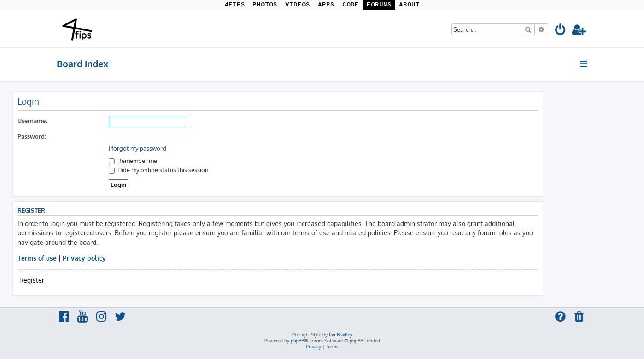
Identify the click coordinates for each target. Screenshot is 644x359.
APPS (326, 5)
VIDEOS (298, 5)
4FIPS (235, 5)
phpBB (297, 341)
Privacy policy (84, 258)
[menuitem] (561, 31)
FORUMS (379, 5)
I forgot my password (138, 148)
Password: (32, 136)
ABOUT (409, 5)
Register (32, 280)
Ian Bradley (341, 335)
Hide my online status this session (159, 170)
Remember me (133, 160)
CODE (351, 5)
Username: (32, 120)
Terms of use (37, 258)
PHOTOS (265, 5)
